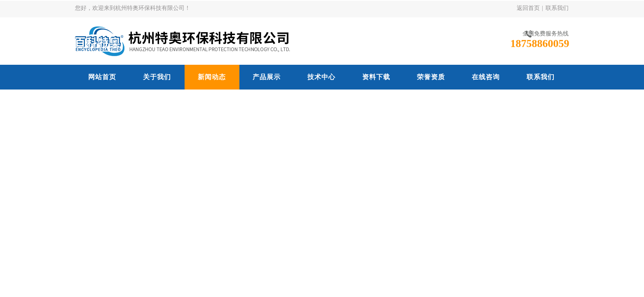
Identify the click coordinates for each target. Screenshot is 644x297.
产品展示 (267, 77)
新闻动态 (212, 77)
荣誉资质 (431, 77)
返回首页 (528, 8)
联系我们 (557, 8)
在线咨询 (486, 77)
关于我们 (157, 77)
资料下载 (376, 77)
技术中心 (321, 77)
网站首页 (102, 77)
